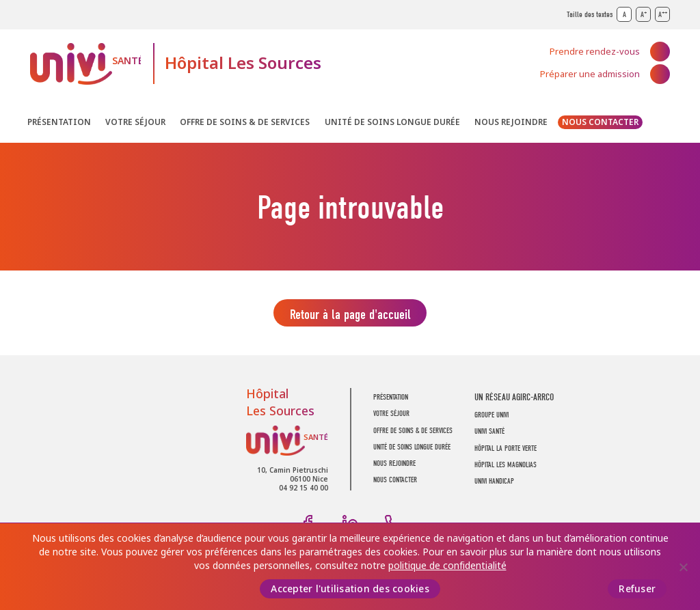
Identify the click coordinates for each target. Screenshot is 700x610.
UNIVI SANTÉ (489, 435)
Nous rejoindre (511, 122)
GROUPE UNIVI (492, 418)
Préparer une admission (590, 74)
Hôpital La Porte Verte (506, 452)
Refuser (637, 589)
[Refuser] (683, 567)
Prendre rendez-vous (595, 52)
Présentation (59, 122)
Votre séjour (135, 122)
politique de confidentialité (447, 566)
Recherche (660, 125)
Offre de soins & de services (245, 122)
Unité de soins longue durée (392, 122)
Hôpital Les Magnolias (506, 468)
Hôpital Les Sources (243, 63)
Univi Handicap (494, 485)
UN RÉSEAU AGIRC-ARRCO (514, 401)
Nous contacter (600, 122)
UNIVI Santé (85, 64)
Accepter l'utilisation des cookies (350, 589)
